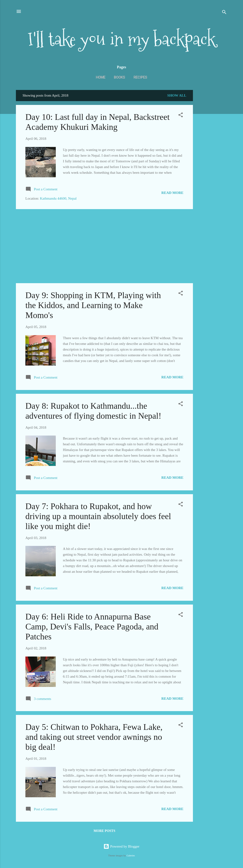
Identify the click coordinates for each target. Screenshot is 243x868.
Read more (172, 193)
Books (119, 77)
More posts (104, 831)
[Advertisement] (212, 165)
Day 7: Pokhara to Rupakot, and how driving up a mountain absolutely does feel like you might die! (98, 516)
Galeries (131, 856)
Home (101, 77)
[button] (181, 116)
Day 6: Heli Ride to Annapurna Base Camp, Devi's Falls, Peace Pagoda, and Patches (92, 627)
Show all (177, 95)
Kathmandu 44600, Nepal (58, 198)
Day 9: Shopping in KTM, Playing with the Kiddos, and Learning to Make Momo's (93, 305)
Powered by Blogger (121, 846)
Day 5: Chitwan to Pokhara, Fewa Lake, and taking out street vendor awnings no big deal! (94, 737)
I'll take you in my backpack (121, 39)
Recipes (140, 77)
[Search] (224, 13)
